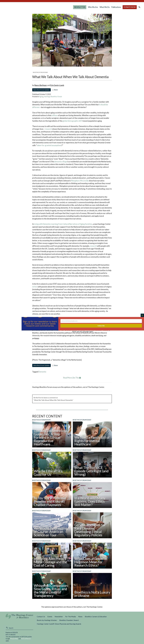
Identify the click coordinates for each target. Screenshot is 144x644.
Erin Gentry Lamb (57, 85)
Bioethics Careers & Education (96, 616)
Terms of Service (26, 639)
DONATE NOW (130, 7)
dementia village (61, 162)
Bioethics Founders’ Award (69, 620)
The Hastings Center (19, 618)
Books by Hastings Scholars (47, 620)
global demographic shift (72, 121)
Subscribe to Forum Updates (41, 90)
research (48, 129)
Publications (116, 7)
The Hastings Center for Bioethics (25, 7)
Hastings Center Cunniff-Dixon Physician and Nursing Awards (59, 624)
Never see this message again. (83, 331)
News (80, 616)
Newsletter (59, 616)
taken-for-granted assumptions (49, 145)
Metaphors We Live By (80, 181)
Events (50, 616)
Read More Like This (72, 378)
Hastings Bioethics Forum (53, 97)
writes (35, 287)
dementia (42, 372)
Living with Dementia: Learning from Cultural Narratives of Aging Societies (63, 224)
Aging (41, 97)
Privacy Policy (14, 639)
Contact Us (41, 616)
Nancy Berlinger (41, 85)
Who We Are (93, 7)
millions (55, 115)
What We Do (105, 7)
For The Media (71, 616)
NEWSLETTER (80, 7)
